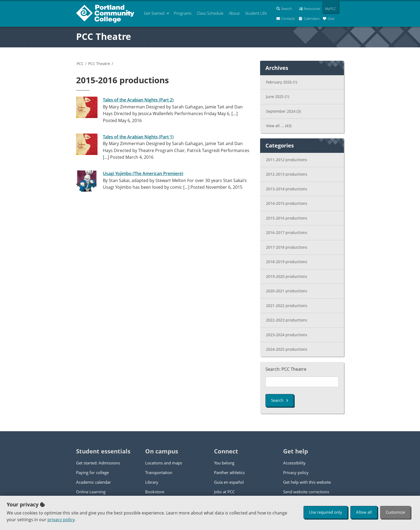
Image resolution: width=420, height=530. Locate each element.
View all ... (279, 126)
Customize (395, 512)
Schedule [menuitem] (210, 13)
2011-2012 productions (287, 160)
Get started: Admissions (98, 463)
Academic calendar (93, 482)
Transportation (159, 472)
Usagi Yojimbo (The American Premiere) (143, 173)
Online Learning (91, 492)
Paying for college (92, 472)
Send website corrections (306, 492)
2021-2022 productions (287, 306)
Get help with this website (307, 482)
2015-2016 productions (287, 218)
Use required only (326, 512)
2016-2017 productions (287, 232)
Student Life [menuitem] (256, 13)
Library (152, 482)
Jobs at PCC (224, 492)
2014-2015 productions (287, 203)
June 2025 (277, 96)
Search (280, 400)
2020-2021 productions (287, 291)
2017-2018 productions (287, 247)
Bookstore (155, 492)
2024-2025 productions (287, 349)
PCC (80, 64)
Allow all (364, 512)
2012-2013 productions (287, 174)
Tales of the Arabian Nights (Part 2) (138, 100)
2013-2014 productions (287, 189)
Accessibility (294, 463)
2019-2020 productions (287, 276)
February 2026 (282, 82)
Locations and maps (164, 463)
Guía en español (229, 482)
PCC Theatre (104, 36)
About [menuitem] (234, 13)
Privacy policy (296, 472)
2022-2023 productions (287, 320)
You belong (224, 463)
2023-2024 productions (287, 335)
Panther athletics (229, 472)
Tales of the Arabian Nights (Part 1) (138, 137)
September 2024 (283, 111)
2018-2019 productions (287, 262)
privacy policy (61, 520)
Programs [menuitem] (183, 13)
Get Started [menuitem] (154, 13)
